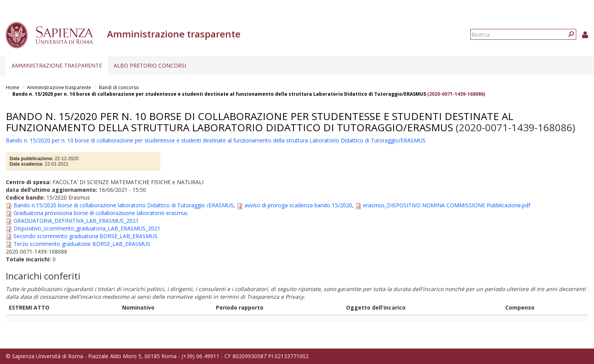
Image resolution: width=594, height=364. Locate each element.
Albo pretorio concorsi (150, 65)
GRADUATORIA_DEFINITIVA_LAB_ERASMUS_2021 (76, 221)
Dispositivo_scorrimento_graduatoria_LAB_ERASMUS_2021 (87, 228)
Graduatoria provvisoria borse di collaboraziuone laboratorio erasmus (101, 213)
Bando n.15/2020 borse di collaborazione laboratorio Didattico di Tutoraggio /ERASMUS (124, 205)
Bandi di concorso (119, 87)
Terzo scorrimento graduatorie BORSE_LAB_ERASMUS (82, 244)
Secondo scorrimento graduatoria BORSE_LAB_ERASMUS (86, 236)
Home (13, 87)
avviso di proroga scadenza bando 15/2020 (298, 205)
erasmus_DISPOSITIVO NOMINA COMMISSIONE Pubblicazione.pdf (447, 205)
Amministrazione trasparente (57, 65)
